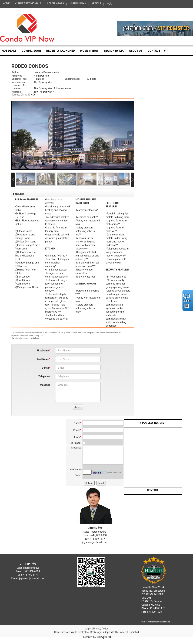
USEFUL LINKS (78, 4)
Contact (154, 51)
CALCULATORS (55, 4)
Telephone (44, 376)
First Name (43, 351)
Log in (88, 629)
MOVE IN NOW (90, 51)
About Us (137, 51)
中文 (109, 4)
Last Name (43, 359)
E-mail (45, 368)
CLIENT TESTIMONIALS (28, 4)
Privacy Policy (101, 629)
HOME (6, 4)
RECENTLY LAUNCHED (61, 51)
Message (45, 385)
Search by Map (115, 51)
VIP (167, 51)
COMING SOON (32, 51)
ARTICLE (96, 4)
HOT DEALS (10, 51)
